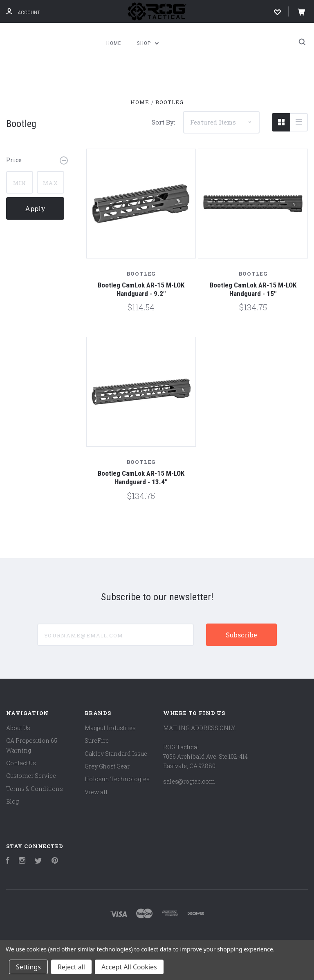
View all (96, 792)
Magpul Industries (110, 728)
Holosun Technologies (117, 779)
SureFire (97, 741)
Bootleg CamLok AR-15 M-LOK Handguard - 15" (253, 289)
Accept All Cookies (129, 967)
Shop (148, 43)
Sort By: (163, 122)
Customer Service (31, 776)
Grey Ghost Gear (107, 766)
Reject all (71, 967)
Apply (35, 208)
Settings (28, 967)
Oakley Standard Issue (116, 754)
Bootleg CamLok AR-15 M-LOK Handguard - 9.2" (141, 289)
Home (114, 43)
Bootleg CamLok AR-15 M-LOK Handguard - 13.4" (141, 478)
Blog (12, 801)
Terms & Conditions (35, 789)
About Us (18, 728)
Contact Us (21, 763)
